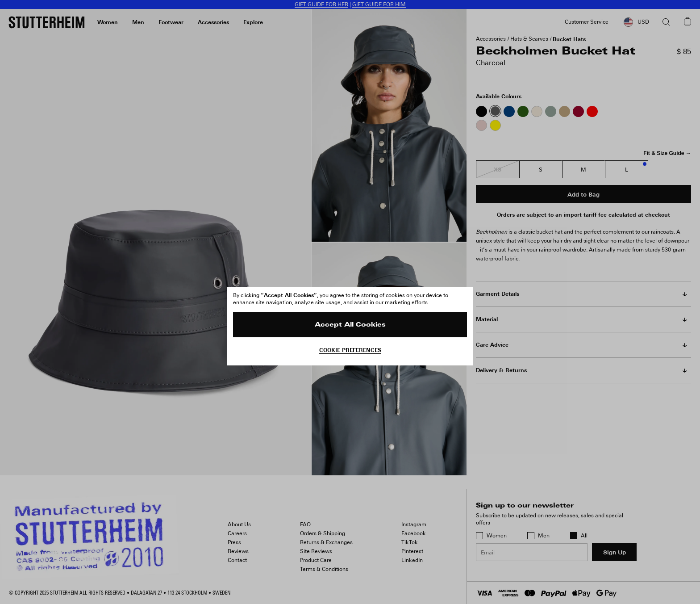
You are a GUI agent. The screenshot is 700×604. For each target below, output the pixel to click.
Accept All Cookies (350, 325)
